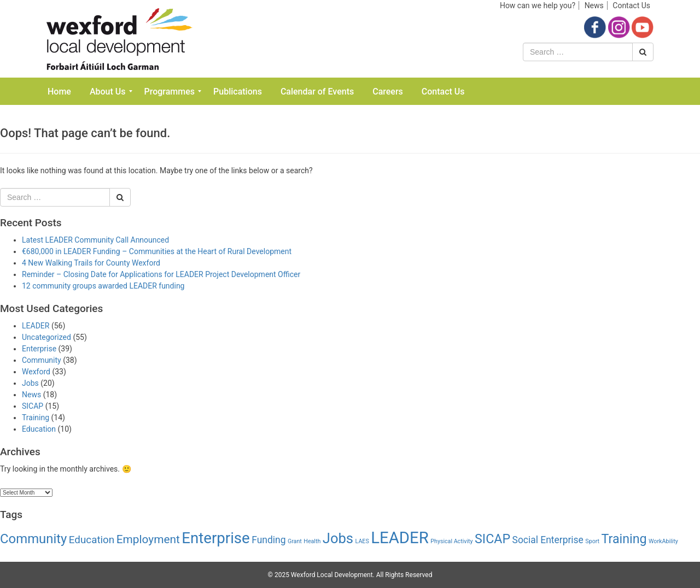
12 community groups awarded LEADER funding (103, 286)
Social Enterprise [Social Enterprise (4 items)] (548, 540)
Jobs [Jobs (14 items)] (338, 538)
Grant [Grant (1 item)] (295, 541)
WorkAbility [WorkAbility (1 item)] (663, 541)
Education (39, 429)
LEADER (36, 326)
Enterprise (39, 349)
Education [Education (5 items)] (92, 540)
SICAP (33, 406)
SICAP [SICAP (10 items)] (492, 539)
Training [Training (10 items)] (624, 539)
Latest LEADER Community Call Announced (95, 240)
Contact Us (631, 5)
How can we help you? (538, 5)
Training (36, 418)
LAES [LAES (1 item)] (362, 541)
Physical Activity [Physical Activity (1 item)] (451, 541)
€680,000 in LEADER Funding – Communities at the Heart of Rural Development (157, 251)
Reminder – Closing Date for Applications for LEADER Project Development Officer (161, 274)
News (594, 5)
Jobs (30, 383)
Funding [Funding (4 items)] (269, 540)
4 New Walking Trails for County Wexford (91, 263)
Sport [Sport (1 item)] (592, 541)
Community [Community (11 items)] (33, 539)
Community (42, 360)
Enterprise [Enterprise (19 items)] (216, 538)
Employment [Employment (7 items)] (148, 539)
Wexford (36, 372)
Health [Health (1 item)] (312, 541)
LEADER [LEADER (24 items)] (400, 538)
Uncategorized (46, 337)
